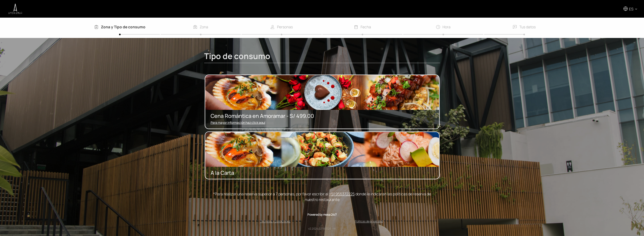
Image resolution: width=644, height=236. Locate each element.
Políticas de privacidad (369, 221)
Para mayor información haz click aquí (238, 123)
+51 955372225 (342, 194)
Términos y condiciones (275, 221)
